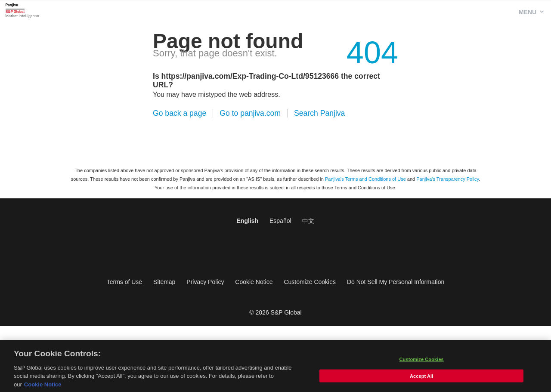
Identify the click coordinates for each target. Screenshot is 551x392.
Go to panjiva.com (250, 113)
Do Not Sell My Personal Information (396, 282)
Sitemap (164, 282)
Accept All (421, 378)
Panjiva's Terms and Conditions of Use (365, 179)
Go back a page (180, 113)
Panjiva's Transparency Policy (447, 179)
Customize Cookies (310, 282)
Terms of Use (124, 282)
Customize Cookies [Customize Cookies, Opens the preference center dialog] (422, 361)
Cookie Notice (254, 282)
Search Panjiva (319, 113)
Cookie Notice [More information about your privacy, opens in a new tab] (43, 387)
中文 (308, 221)
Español (280, 221)
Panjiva (22, 10)
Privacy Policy (205, 282)
